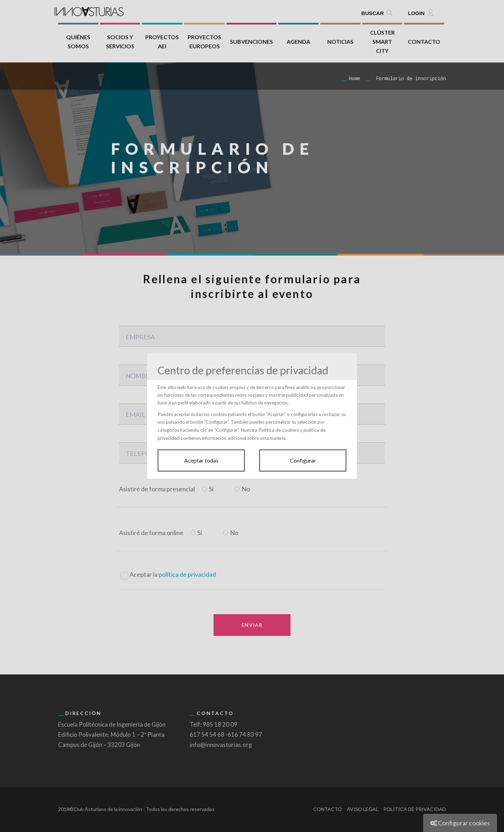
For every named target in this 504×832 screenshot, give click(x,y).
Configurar (303, 460)
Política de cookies (279, 430)
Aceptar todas (201, 460)
